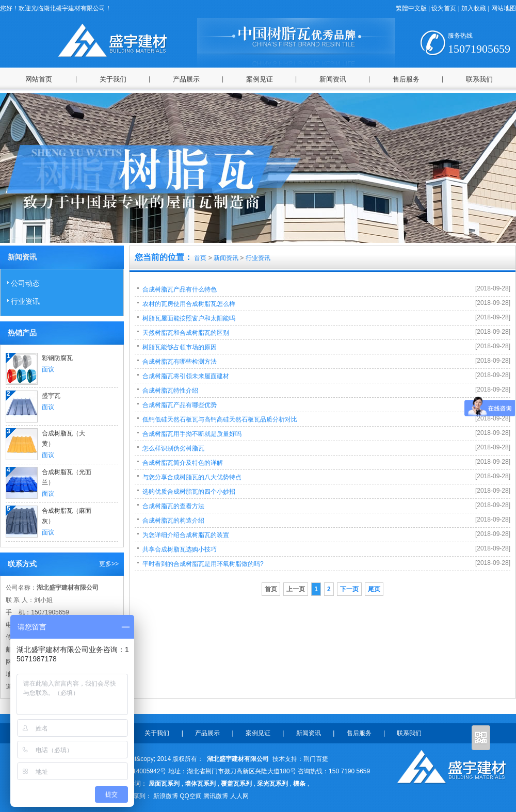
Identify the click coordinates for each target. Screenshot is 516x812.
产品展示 (186, 79)
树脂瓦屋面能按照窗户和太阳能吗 (189, 318)
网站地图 (504, 8)
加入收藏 (474, 8)
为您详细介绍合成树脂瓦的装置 (186, 535)
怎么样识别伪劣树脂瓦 (173, 448)
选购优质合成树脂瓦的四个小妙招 (189, 492)
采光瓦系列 (272, 784)
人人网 (239, 796)
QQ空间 (191, 796)
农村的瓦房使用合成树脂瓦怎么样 (189, 304)
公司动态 (23, 283)
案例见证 (260, 79)
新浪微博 (166, 796)
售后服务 (406, 79)
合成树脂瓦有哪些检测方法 (180, 362)
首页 (200, 258)
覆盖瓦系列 (236, 784)
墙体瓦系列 (200, 784)
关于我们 (113, 79)
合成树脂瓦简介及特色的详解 (183, 463)
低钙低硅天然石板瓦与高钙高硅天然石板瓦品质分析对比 (220, 419)
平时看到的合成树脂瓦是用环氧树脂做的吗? (203, 564)
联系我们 (479, 79)
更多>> (109, 564)
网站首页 (39, 79)
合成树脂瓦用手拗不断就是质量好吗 (192, 434)
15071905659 (479, 44)
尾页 (374, 589)
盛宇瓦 (51, 396)
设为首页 (444, 8)
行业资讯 (23, 301)
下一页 (349, 589)
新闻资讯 (333, 79)
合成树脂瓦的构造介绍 (173, 521)
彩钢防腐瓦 (57, 358)
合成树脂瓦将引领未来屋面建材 (186, 376)
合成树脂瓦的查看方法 (173, 506)
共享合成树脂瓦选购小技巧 (180, 549)
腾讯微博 (216, 796)
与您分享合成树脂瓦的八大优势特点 (192, 477)
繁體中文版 (411, 8)
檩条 (299, 784)
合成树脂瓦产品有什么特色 (180, 289)
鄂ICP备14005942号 (138, 771)
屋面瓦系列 (164, 784)
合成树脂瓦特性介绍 (170, 391)
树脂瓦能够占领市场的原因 (180, 347)
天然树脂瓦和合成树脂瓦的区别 (186, 333)
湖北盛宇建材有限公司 (236, 759)
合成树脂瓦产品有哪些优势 (180, 405)
